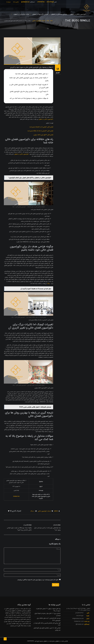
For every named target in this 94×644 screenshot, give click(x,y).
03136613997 (41, 2)
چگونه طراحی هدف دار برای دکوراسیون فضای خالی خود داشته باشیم (29, 79)
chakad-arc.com (79, 621)
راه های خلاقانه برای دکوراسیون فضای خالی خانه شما (31, 74)
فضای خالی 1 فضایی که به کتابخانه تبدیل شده (41, 127)
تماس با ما (16, 2)
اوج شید (37, 641)
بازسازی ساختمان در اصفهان (59, 14)
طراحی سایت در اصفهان (62, 641)
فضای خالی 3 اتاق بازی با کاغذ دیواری (43, 135)
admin (56, 511)
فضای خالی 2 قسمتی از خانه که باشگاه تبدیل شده (40, 131)
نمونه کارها (83, 20)
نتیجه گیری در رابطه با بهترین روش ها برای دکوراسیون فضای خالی (29, 93)
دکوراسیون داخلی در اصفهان (78, 14)
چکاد (48, 283)
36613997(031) (79, 613)
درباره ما (9, 2)
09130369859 (50, 2)
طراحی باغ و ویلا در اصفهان (40, 14)
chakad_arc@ (80, 624)
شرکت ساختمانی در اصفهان (21, 14)
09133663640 (31, 641)
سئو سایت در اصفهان (49, 641)
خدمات (75, 20)
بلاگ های (20, 626)
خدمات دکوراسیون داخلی (44, 511)
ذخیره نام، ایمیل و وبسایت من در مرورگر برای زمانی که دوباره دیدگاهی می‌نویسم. (38, 580)
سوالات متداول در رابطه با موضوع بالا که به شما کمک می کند (28, 98)
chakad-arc (16, 496)
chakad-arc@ (25, 2)
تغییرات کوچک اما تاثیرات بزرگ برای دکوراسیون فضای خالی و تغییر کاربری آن (29, 86)
